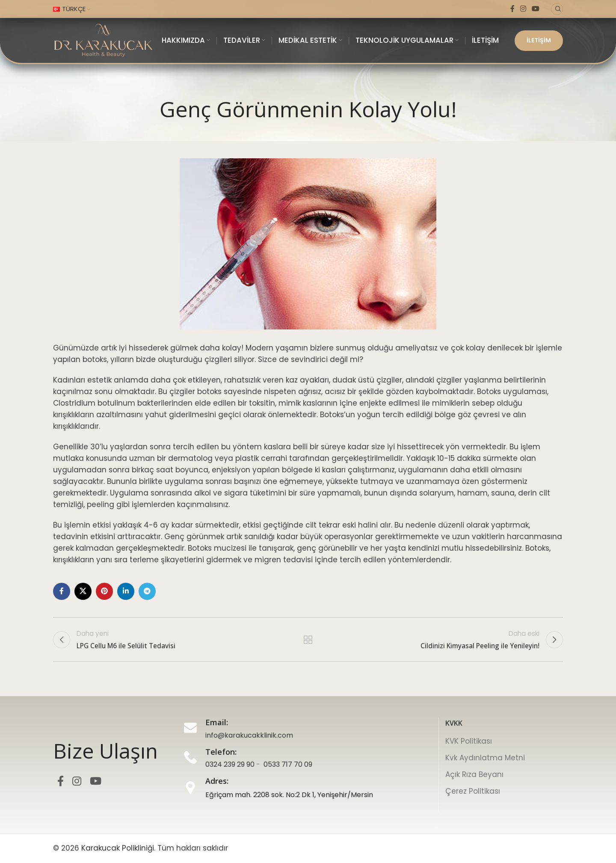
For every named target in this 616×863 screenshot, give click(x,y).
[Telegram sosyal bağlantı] (147, 591)
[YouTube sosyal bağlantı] (536, 9)
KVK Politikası (469, 741)
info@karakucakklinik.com (249, 735)
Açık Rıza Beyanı (474, 774)
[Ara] (557, 9)
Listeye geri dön (308, 640)
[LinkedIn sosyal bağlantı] (126, 591)
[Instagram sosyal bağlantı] (523, 9)
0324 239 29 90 (230, 764)
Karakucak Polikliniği (118, 848)
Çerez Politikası (473, 791)
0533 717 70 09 (288, 764)
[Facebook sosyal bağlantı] (512, 9)
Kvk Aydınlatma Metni (485, 758)
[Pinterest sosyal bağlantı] (104, 591)
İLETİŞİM (539, 40)
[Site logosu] (103, 40)
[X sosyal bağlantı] (83, 591)
